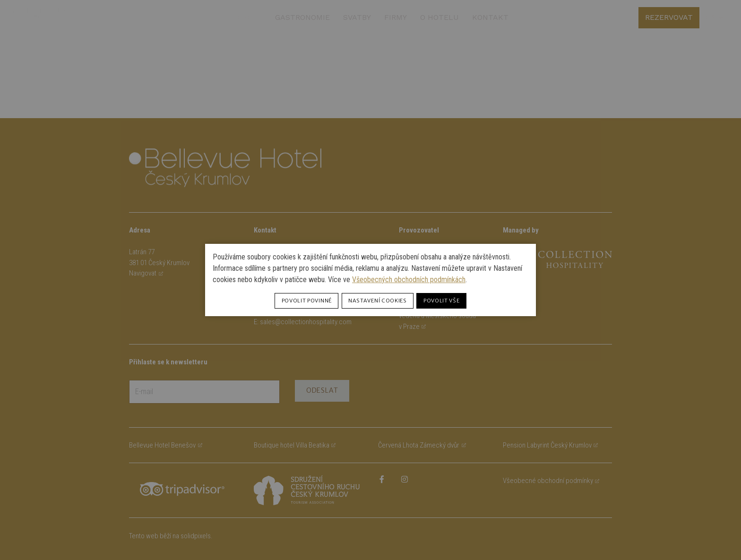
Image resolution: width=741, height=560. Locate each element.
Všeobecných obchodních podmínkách (409, 280)
